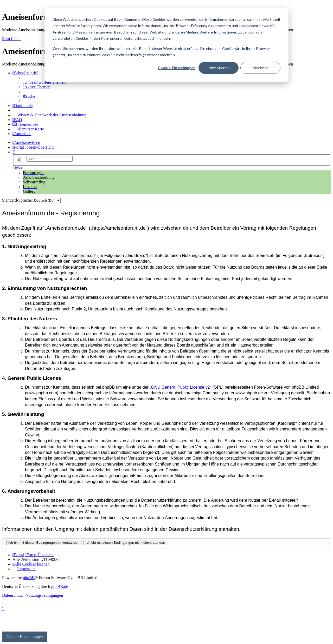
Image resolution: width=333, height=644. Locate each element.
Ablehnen (261, 68)
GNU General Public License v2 (181, 387)
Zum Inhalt (11, 39)
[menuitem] (44, 82)
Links (17, 168)
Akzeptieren (219, 68)
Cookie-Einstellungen (177, 68)
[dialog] (166, 45)
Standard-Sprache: (17, 200)
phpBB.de (60, 586)
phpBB (29, 578)
